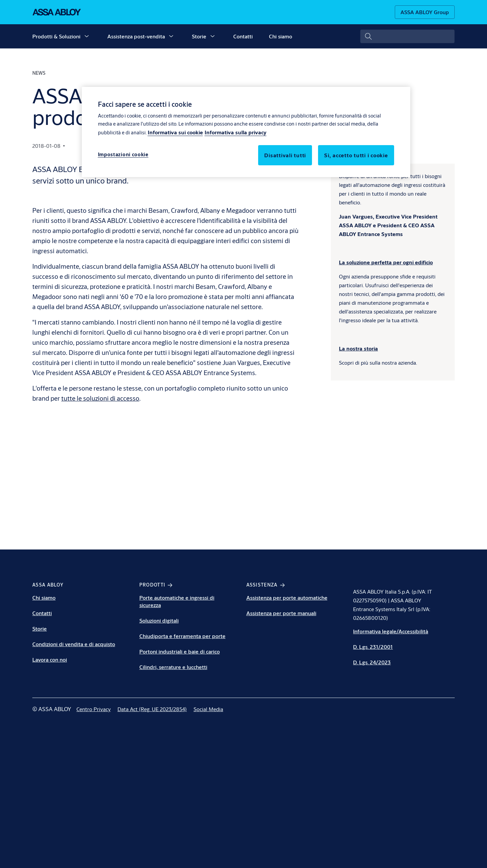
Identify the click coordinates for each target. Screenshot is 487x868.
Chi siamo (281, 36)
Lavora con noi (50, 659)
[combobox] (408, 36)
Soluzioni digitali (159, 620)
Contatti (243, 36)
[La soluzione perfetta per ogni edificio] (386, 262)
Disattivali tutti (285, 155)
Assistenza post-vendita (136, 36)
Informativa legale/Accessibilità (391, 631)
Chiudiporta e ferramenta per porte (182, 636)
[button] (86, 36)
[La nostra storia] (358, 348)
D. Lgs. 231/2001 (373, 647)
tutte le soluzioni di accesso (100, 398)
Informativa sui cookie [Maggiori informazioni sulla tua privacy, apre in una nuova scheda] (175, 132)
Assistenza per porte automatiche (287, 597)
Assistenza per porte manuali (281, 613)
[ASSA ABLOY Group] (425, 12)
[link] (94, 709)
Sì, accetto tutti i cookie (356, 155)
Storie (199, 36)
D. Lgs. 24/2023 (372, 662)
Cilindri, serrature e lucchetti (173, 667)
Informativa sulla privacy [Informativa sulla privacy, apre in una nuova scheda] (236, 132)
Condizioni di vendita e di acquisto (74, 644)
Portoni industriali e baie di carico (180, 651)
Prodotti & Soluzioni (56, 36)
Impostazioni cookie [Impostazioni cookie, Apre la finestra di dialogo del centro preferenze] (123, 154)
